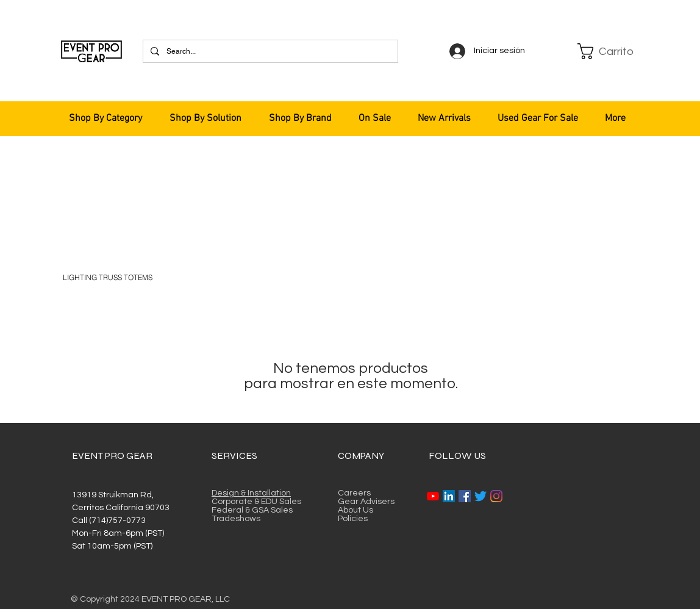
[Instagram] (496, 496)
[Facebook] (465, 496)
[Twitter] (480, 496)
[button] (607, 51)
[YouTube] (433, 496)
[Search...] (269, 51)
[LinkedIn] (449, 496)
